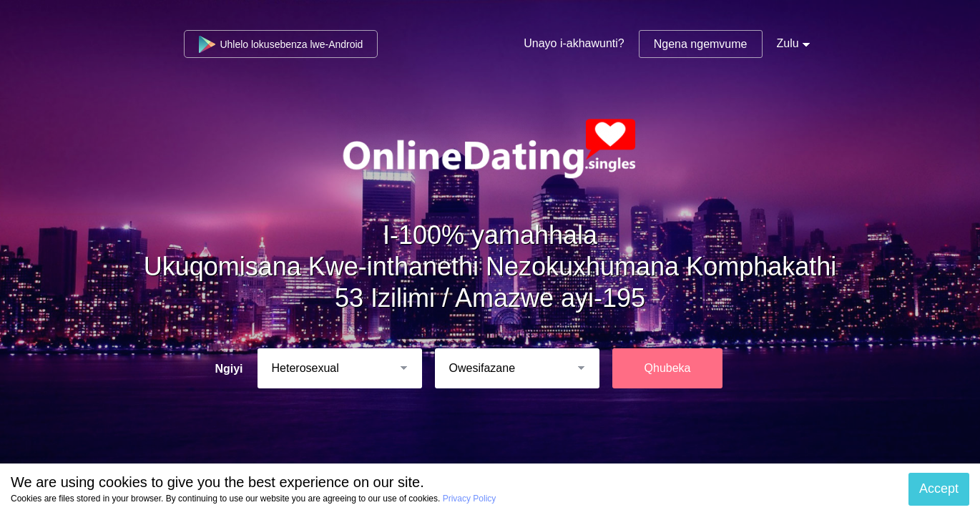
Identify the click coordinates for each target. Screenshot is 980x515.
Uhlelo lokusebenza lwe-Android (281, 44)
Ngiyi (229, 369)
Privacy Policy (470, 499)
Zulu (788, 43)
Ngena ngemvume (701, 44)
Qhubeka (668, 368)
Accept (939, 489)
